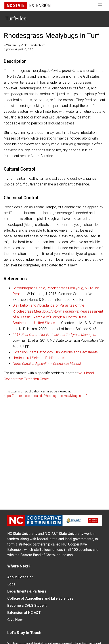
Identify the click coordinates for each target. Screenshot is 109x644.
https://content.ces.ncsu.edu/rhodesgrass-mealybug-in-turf (45, 396)
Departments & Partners (27, 591)
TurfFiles (16, 19)
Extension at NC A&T (24, 613)
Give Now (15, 620)
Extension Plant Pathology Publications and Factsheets (55, 352)
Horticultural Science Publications (38, 358)
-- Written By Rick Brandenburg (25, 45)
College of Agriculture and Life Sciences (40, 598)
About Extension (20, 577)
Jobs (11, 584)
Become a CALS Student (27, 606)
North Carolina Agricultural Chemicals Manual (47, 364)
